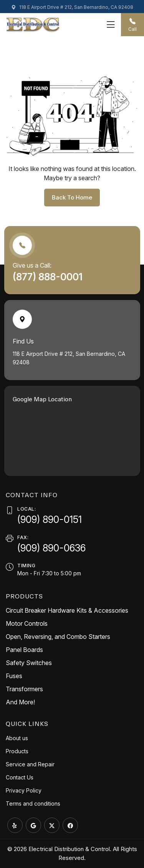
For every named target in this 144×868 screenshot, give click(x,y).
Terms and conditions (33, 803)
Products (17, 751)
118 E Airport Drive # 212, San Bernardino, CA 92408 (72, 7)
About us (17, 738)
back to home (72, 197)
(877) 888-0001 (49, 277)
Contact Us (20, 777)
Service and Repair (30, 764)
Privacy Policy (24, 790)
